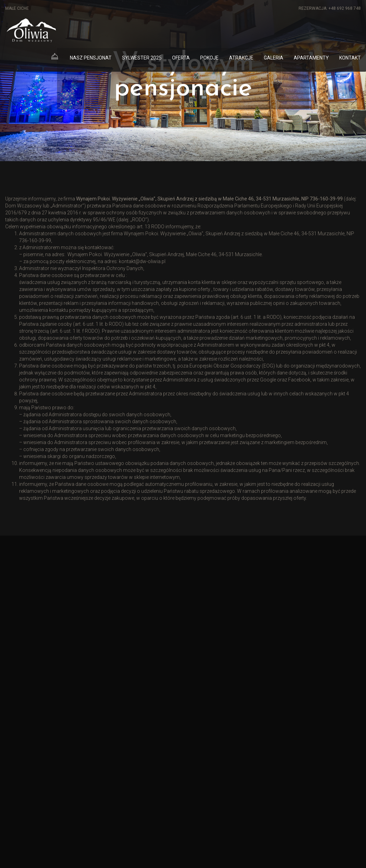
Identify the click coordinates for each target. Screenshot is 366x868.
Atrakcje (241, 58)
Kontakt (350, 58)
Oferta (181, 58)
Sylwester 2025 (142, 58)
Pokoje (209, 58)
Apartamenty (311, 58)
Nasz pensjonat (91, 58)
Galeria (274, 58)
